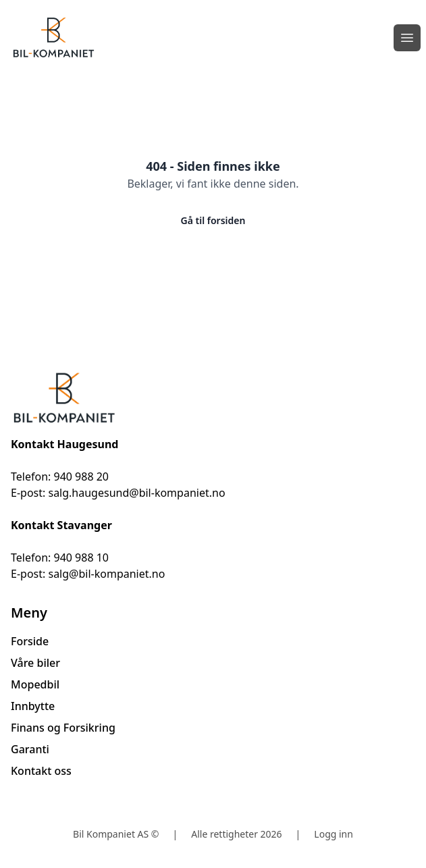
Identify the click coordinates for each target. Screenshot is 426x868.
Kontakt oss (41, 771)
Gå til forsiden (213, 220)
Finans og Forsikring (63, 728)
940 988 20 (81, 477)
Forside (30, 641)
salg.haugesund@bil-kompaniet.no (136, 493)
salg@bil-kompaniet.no (106, 574)
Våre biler (35, 663)
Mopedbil (35, 684)
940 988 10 (81, 558)
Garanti (30, 749)
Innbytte (33, 706)
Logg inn (334, 834)
